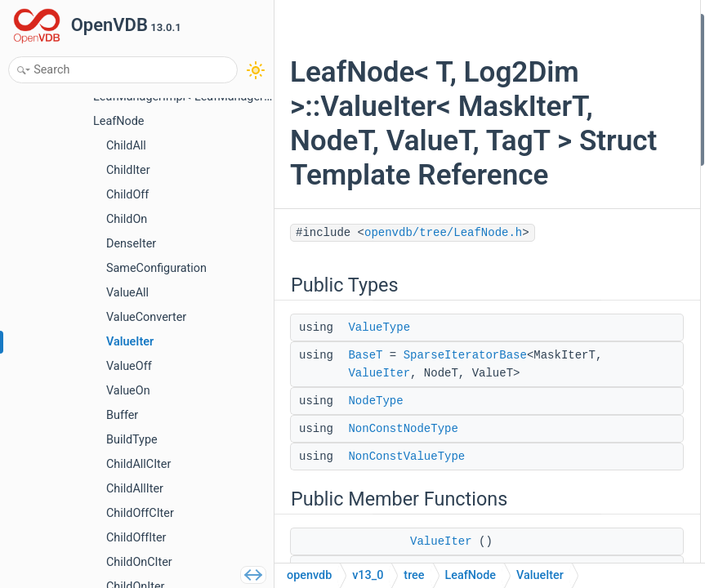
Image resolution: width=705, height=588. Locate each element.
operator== (555, 396)
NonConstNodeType (577, 111)
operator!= (553, 417)
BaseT (365, 514)
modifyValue (558, 330)
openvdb (309, 575)
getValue (549, 242)
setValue (549, 286)
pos (537, 505)
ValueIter (379, 550)
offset (542, 483)
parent (543, 461)
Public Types (546, 23)
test (537, 526)
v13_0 (368, 575)
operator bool (560, 548)
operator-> (553, 374)
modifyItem (556, 307)
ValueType (379, 487)
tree (414, 575)
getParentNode (564, 439)
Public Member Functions (577, 155)
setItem (547, 264)
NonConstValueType (578, 133)
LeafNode (471, 575)
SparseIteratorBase (410, 532)
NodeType (553, 89)
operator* (551, 352)
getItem (547, 220)
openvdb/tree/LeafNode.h (375, 392)
